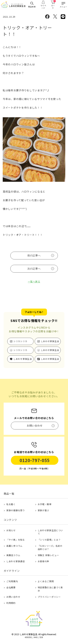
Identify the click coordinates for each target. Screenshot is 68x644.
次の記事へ (34, 269)
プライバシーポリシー (49, 597)
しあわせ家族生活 (50, 341)
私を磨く (11, 504)
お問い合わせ (13, 597)
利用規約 (11, 603)
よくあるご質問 (46, 581)
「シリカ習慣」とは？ (49, 540)
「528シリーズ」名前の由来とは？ (50, 547)
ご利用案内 (12, 581)
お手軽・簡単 (45, 504)
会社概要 (11, 587)
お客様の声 (44, 561)
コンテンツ (10, 520)
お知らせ (11, 530)
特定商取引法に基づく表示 (50, 589)
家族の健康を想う (16, 510)
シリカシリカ (20, 341)
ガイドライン (12, 571)
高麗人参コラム (14, 546)
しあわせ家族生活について (50, 532)
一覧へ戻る (34, 281)
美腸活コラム (13, 555)
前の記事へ (34, 255)
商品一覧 (9, 494)
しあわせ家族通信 (16, 561)
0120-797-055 (35, 460)
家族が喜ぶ (44, 510)
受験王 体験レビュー (48, 555)
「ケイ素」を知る (16, 540)
